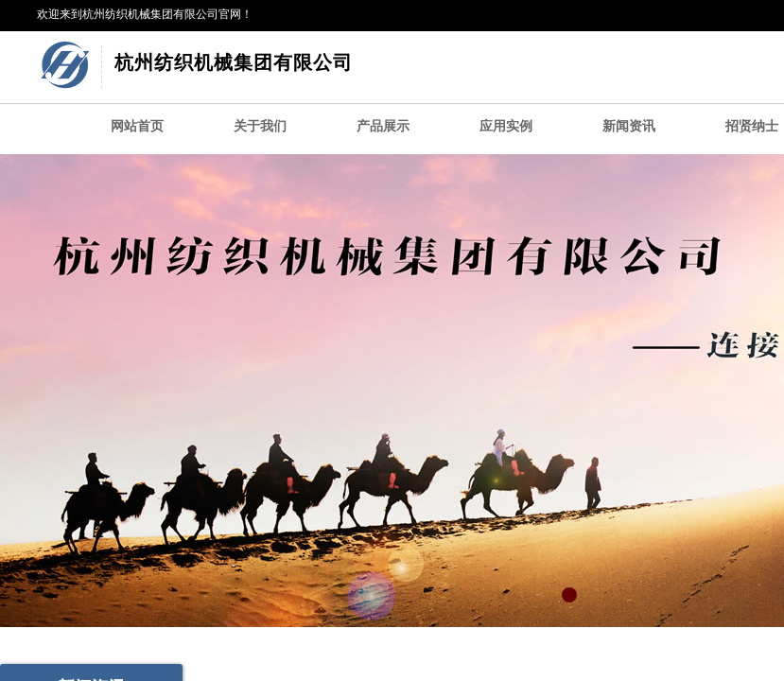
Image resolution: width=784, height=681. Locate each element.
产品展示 (383, 126)
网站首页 (137, 126)
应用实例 (506, 126)
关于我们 (260, 126)
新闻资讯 (629, 126)
